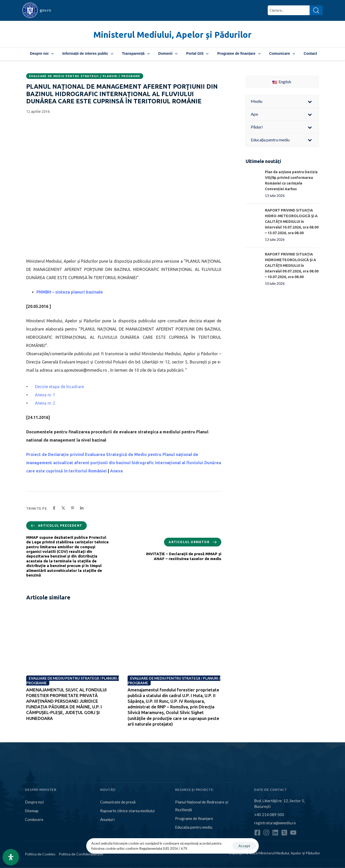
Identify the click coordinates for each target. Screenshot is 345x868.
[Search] (316, 10)
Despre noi (42, 53)
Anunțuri (107, 819)
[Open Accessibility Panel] (11, 857)
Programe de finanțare (239, 53)
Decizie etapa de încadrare (59, 387)
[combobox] (289, 10)
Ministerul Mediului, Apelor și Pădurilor (172, 35)
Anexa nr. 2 (45, 403)
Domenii (168, 53)
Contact (310, 53)
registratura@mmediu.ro (275, 823)
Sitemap (32, 811)
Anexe (117, 471)
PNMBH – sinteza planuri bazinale (70, 292)
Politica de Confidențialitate (81, 854)
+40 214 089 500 (269, 814)
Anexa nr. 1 (45, 395)
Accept (244, 846)
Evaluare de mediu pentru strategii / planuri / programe (85, 76)
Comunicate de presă (118, 802)
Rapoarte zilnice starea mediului (127, 811)
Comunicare (282, 53)
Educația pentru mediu (194, 827)
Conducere (34, 819)
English (282, 82)
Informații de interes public (88, 53)
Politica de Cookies (40, 854)
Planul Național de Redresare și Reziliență (202, 806)
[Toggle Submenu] (310, 101)
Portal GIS (197, 53)
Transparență (136, 53)
